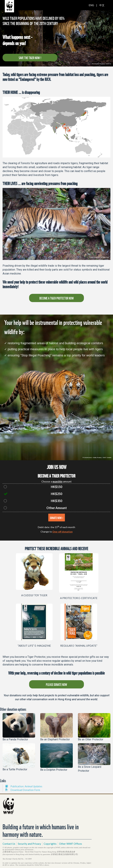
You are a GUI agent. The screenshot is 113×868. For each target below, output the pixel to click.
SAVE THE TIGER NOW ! (30, 58)
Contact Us (9, 844)
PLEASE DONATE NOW (56, 684)
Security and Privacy (29, 844)
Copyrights (50, 844)
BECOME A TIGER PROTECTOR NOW (57, 298)
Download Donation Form (23, 790)
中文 (102, 5)
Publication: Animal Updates (24, 786)
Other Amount (57, 508)
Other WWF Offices (71, 844)
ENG (91, 5)
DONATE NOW (57, 518)
